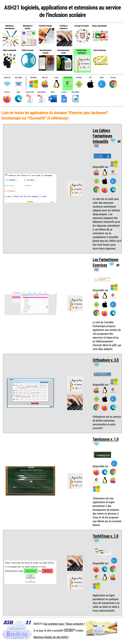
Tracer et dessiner (99, 50)
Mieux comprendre (10, 50)
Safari (102, 78)
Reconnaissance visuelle (46, 51)
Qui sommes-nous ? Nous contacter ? (64, 624)
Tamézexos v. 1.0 (106, 439)
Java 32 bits (30, 92)
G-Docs (64, 92)
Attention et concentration (10, 27)
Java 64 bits (41, 92)
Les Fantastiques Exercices (106, 262)
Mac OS (45, 78)
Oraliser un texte (28, 50)
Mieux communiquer (99, 26)
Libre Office (75, 92)
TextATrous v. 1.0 (105, 536)
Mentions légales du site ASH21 (51, 637)
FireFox (7, 92)
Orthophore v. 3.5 (106, 360)
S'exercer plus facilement (82, 51)
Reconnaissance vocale (64, 51)
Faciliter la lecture (45, 26)
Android (79, 78)
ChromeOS (68, 78)
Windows (34, 78)
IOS (90, 78)
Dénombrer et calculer (28, 27)
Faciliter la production (64, 27)
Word (53, 92)
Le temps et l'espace (82, 26)
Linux (56, 78)
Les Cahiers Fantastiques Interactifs (102, 136)
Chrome (113, 78)
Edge (18, 92)
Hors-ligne (18, 78)
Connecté (7, 78)
